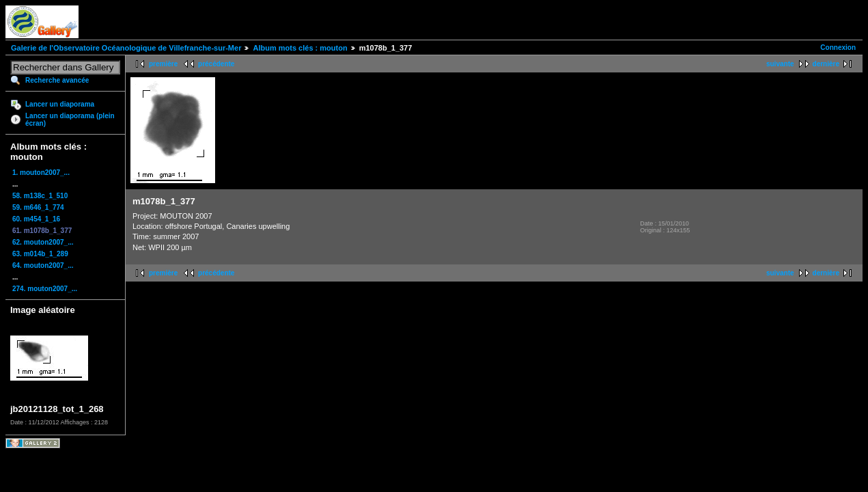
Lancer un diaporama (60, 104)
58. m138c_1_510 (40, 196)
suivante (780, 64)
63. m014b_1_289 (40, 254)
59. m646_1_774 (38, 207)
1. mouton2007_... (41, 173)
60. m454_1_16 (36, 219)
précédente (216, 64)
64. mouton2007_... (43, 265)
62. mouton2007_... (43, 242)
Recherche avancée (57, 80)
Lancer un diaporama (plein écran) (70, 120)
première (163, 64)
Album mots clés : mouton (300, 48)
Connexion (838, 47)
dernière (826, 64)
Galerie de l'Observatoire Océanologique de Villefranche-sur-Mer (126, 48)
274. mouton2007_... (45, 289)
